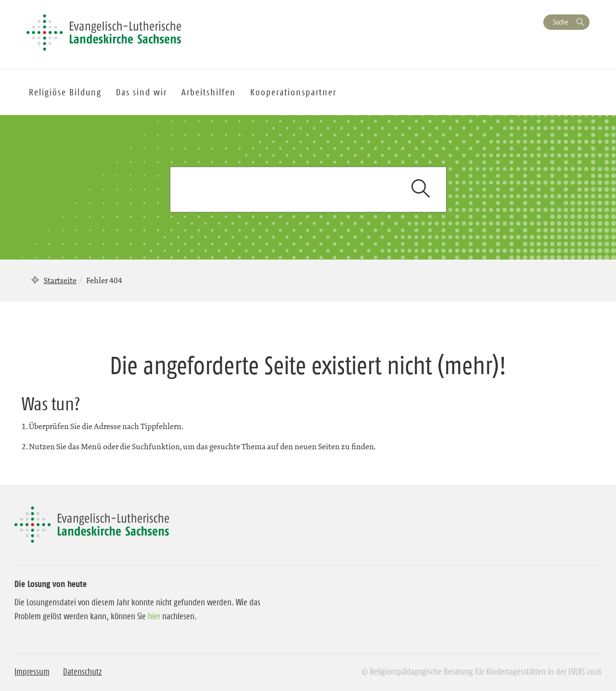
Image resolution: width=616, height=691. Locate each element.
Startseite (60, 280)
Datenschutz (83, 672)
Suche (560, 22)
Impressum (32, 672)
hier (154, 616)
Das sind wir (141, 92)
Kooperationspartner (293, 92)
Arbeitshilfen (209, 92)
